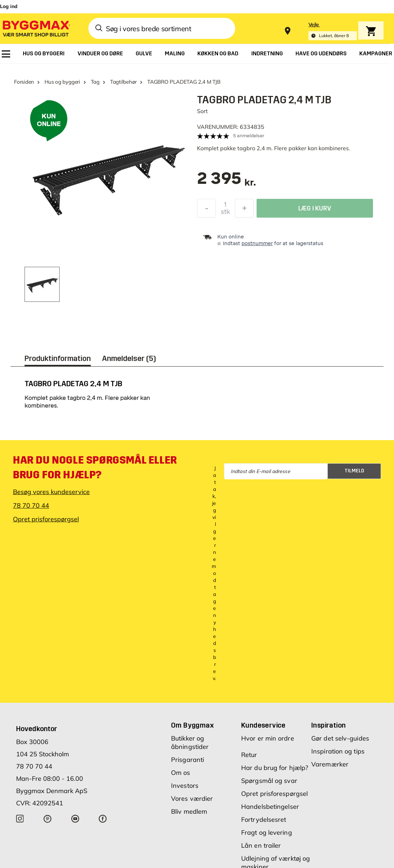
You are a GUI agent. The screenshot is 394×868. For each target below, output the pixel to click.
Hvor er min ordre (268, 738)
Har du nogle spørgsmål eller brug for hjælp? (95, 467)
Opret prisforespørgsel (46, 519)
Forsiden (24, 82)
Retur (249, 755)
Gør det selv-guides (340, 738)
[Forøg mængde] (244, 209)
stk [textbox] (225, 213)
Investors (185, 786)
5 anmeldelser (249, 136)
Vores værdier (192, 798)
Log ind (9, 6)
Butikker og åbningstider (190, 742)
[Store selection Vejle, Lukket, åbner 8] (333, 31)
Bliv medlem (189, 811)
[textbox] (227, 182)
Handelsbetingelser (270, 807)
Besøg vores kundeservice (51, 492)
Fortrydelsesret (264, 820)
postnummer (257, 244)
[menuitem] (6, 54)
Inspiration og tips (338, 751)
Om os (181, 773)
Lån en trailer (261, 845)
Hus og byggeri (62, 82)
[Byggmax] (36, 28)
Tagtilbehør (124, 82)
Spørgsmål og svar (269, 781)
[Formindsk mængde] (206, 209)
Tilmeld (354, 471)
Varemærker (330, 764)
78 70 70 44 (31, 505)
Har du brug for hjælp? (275, 768)
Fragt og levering (267, 832)
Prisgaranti (188, 760)
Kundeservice (263, 725)
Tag (95, 82)
